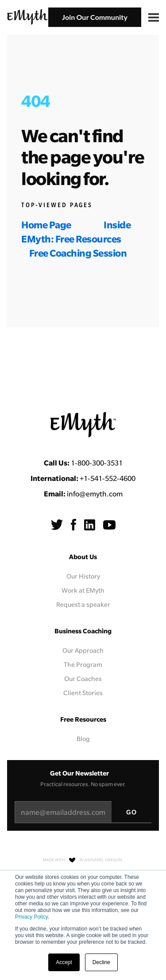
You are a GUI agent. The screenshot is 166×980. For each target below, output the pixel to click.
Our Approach (83, 651)
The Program (83, 665)
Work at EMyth (83, 590)
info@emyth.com (95, 494)
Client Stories (83, 693)
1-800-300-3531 (97, 463)
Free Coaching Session (78, 253)
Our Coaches (83, 679)
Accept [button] (64, 962)
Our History (83, 576)
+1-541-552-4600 (108, 478)
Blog (83, 739)
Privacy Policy (31, 917)
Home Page (46, 225)
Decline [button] (101, 962)
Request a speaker (83, 605)
